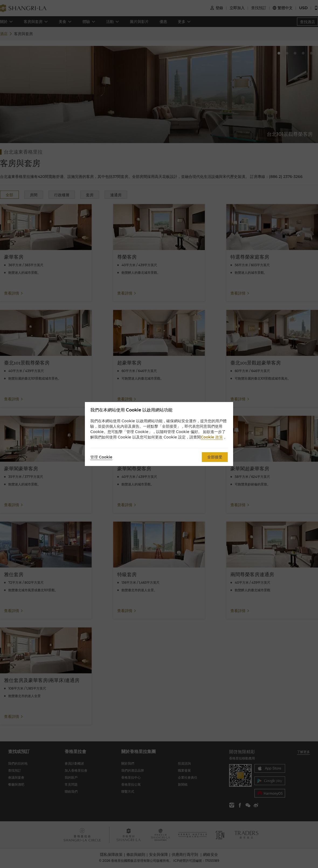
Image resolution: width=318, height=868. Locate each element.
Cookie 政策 (212, 437)
